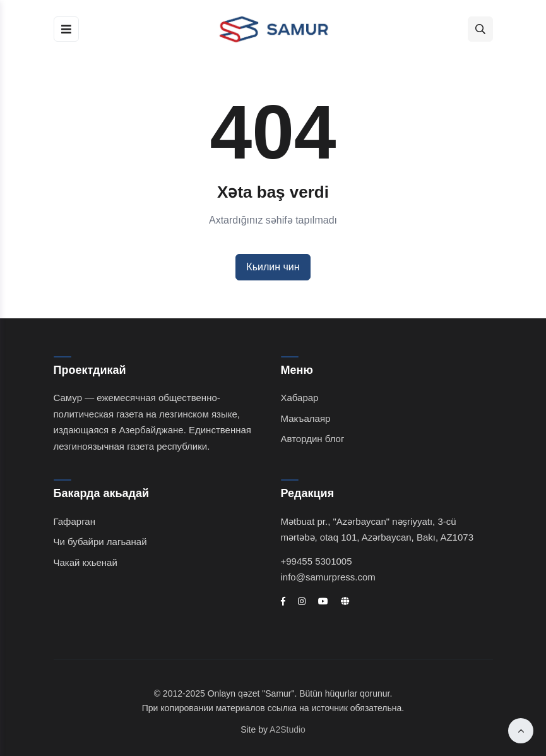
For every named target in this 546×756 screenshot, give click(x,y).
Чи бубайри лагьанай (100, 542)
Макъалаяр (306, 418)
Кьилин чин (273, 267)
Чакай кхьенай (86, 562)
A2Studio (288, 729)
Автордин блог (313, 439)
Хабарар (300, 398)
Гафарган (74, 521)
